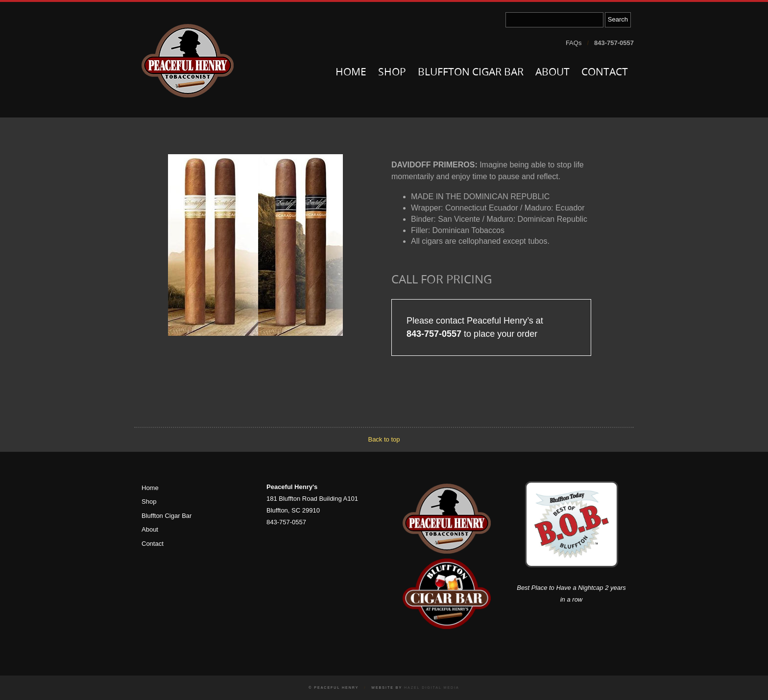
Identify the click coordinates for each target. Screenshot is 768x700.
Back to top (384, 439)
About (552, 73)
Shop (392, 73)
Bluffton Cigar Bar (471, 73)
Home (351, 73)
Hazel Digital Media (432, 688)
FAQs (574, 43)
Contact (605, 73)
